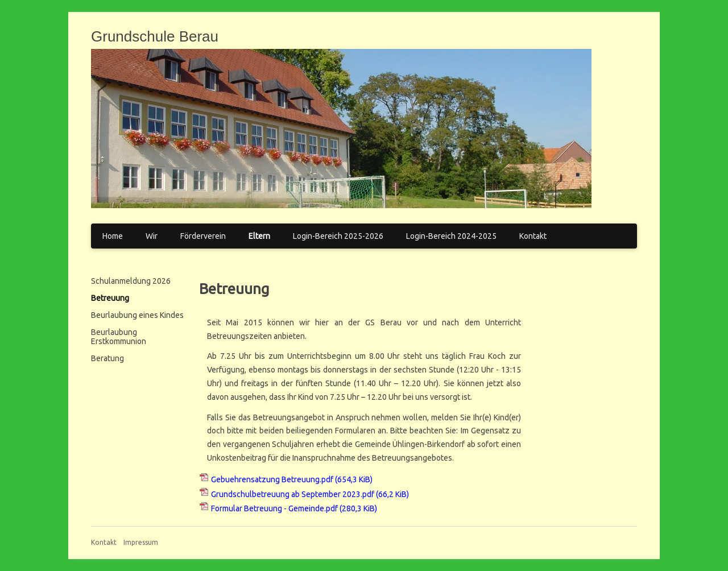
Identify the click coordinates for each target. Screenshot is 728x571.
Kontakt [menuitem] (533, 236)
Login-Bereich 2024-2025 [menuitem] (451, 236)
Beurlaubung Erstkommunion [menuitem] (119, 337)
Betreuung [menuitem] (110, 298)
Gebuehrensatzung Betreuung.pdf (292, 479)
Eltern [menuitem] (259, 236)
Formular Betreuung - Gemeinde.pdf (294, 508)
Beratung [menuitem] (107, 358)
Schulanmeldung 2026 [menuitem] (131, 281)
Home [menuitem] (113, 236)
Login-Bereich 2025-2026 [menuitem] (338, 236)
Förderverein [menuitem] (203, 236)
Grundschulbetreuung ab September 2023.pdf (310, 494)
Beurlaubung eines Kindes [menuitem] (137, 315)
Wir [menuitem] (152, 236)
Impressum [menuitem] (141, 542)
